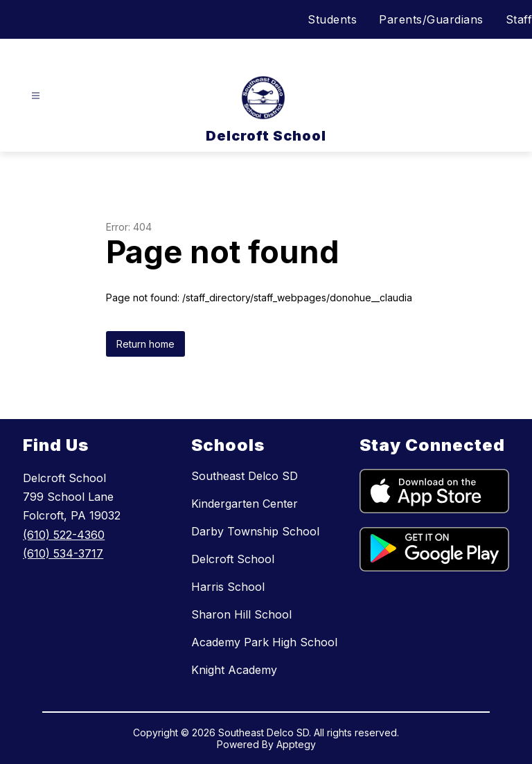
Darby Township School (255, 531)
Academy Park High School (264, 642)
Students (332, 19)
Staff (519, 19)
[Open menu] (36, 96)
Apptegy (296, 744)
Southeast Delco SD (245, 476)
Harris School (228, 587)
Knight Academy (234, 670)
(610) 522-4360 (64, 535)
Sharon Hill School (241, 614)
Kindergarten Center (245, 504)
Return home (145, 344)
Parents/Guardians (431, 19)
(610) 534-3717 (63, 553)
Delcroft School (233, 559)
